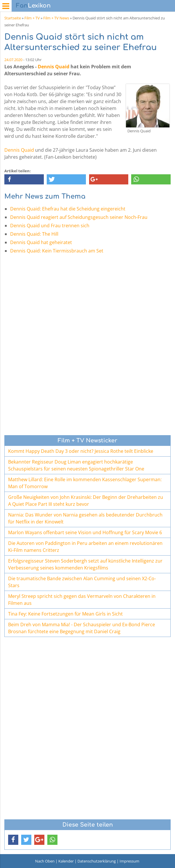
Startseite (13, 18)
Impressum (129, 861)
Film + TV (32, 18)
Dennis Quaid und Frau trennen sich (50, 226)
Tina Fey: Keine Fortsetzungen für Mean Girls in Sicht (65, 614)
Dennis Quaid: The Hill (34, 234)
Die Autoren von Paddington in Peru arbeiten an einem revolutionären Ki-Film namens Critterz (85, 547)
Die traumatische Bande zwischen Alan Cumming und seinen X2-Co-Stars (82, 582)
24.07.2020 (13, 60)
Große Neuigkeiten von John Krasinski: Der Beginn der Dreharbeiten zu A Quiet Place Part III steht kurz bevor (86, 501)
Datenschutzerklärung (97, 861)
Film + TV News (56, 18)
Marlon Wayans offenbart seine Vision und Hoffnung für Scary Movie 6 (85, 532)
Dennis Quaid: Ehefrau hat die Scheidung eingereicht (68, 209)
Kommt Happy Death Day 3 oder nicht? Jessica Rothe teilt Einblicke (81, 451)
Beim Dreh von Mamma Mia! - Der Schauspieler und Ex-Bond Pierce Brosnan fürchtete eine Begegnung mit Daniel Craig (82, 628)
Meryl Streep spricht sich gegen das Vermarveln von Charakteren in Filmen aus (82, 600)
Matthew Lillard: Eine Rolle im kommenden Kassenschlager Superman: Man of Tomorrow (85, 483)
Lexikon (33, 6)
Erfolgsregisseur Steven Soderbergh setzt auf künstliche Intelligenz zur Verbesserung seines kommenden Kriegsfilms (85, 564)
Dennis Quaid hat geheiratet (41, 242)
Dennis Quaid (54, 67)
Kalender (66, 861)
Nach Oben (45, 861)
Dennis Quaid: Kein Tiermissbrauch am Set (57, 251)
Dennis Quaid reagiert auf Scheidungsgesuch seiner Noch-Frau (79, 217)
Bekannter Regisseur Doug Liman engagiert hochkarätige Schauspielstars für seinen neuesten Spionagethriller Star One (76, 465)
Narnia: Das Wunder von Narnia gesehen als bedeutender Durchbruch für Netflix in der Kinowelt (85, 518)
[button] (24, 179)
